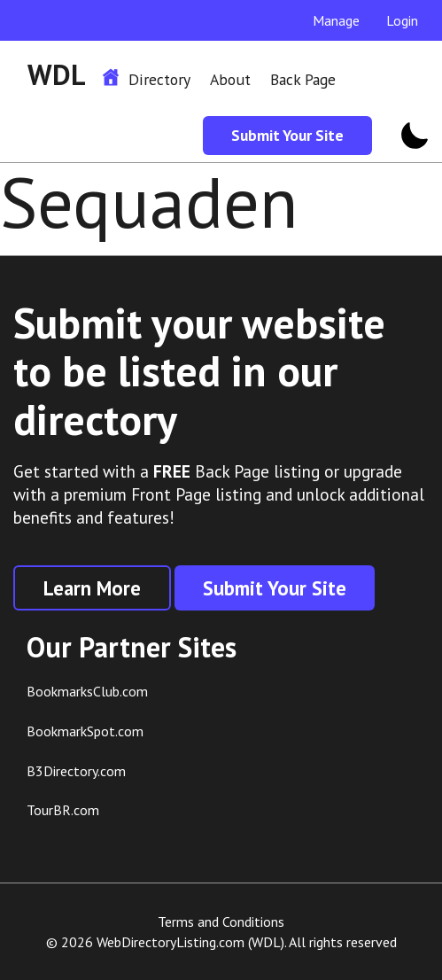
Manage (336, 20)
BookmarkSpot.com (85, 731)
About (230, 79)
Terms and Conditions (221, 922)
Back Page (303, 79)
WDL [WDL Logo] (57, 74)
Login (402, 20)
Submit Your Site (287, 135)
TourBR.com (63, 810)
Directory (159, 79)
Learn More (92, 588)
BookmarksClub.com (87, 691)
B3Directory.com (76, 771)
